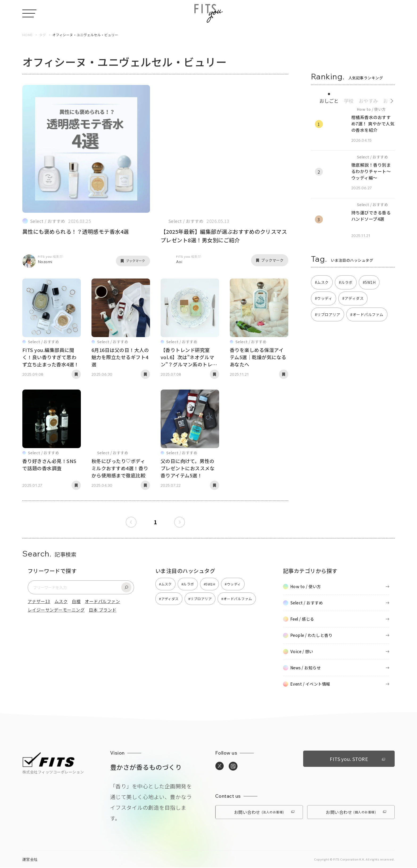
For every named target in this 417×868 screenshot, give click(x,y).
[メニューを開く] (29, 13)
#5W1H (369, 282)
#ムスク (322, 282)
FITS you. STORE (355, 759)
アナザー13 (39, 601)
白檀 (76, 601)
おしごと (329, 101)
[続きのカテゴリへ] (390, 100)
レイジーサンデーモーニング (56, 610)
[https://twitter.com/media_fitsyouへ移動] (220, 767)
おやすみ (368, 101)
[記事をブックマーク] (131, 261)
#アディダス (353, 299)
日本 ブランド (103, 610)
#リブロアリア (328, 315)
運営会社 (30, 860)
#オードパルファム (367, 315)
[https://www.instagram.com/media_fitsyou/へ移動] (233, 767)
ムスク (61, 601)
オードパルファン (102, 601)
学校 (349, 101)
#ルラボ (346, 282)
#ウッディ (324, 299)
